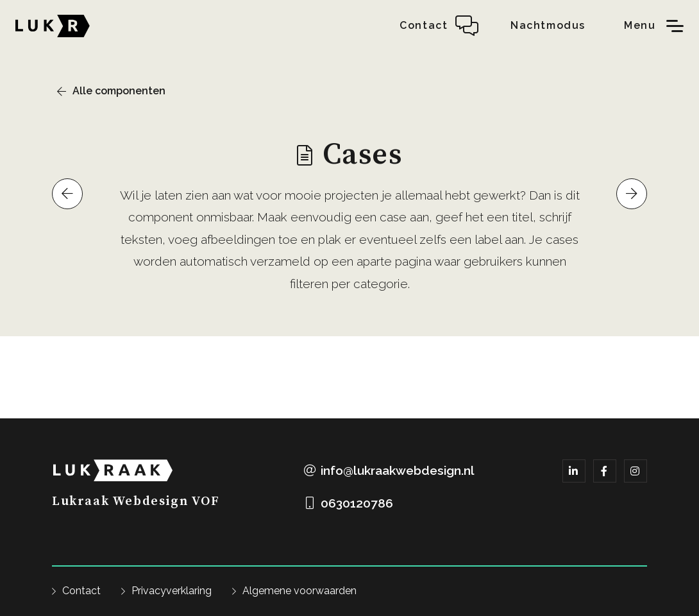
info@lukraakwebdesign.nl (398, 470)
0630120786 (357, 503)
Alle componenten (119, 91)
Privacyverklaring (172, 591)
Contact (81, 591)
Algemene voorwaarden (299, 591)
